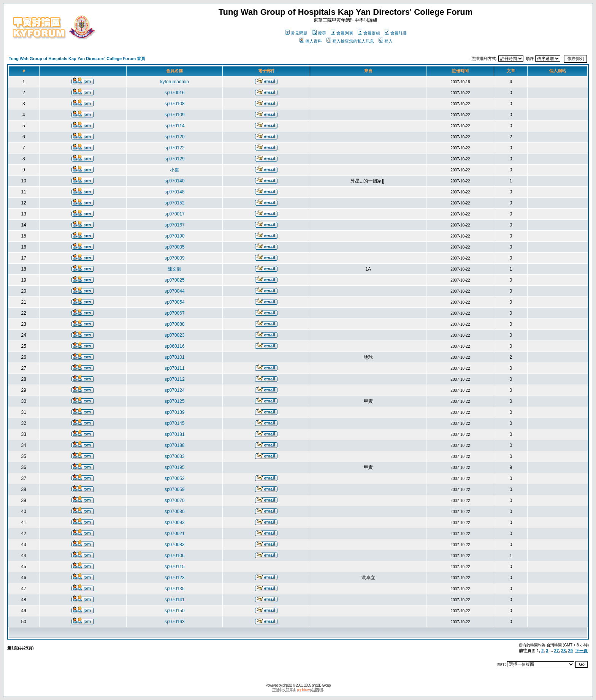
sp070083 (175, 545)
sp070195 (175, 467)
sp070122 (175, 148)
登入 (386, 41)
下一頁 (581, 651)
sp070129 (175, 159)
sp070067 (175, 313)
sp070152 (175, 203)
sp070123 (175, 578)
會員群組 (369, 33)
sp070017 (175, 214)
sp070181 (175, 434)
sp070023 (175, 335)
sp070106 (175, 556)
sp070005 (175, 247)
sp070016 (175, 93)
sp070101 (175, 357)
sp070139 (175, 412)
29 (571, 651)
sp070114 (175, 126)
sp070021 (175, 534)
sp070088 (175, 324)
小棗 (174, 170)
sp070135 (175, 589)
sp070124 (175, 390)
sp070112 (175, 379)
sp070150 (175, 611)
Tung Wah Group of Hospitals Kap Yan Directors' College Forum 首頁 (77, 59)
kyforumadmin (175, 82)
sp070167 (175, 225)
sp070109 (175, 115)
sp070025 (175, 280)
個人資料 (311, 41)
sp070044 (175, 291)
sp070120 (175, 137)
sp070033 (175, 456)
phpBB (287, 685)
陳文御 (174, 269)
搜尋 (319, 33)
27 (556, 651)
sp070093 (175, 523)
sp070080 (175, 512)
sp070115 (175, 567)
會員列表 (342, 33)
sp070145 (175, 423)
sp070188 (175, 445)
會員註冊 (396, 33)
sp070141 (175, 600)
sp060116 (175, 346)
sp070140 (175, 181)
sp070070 (175, 500)
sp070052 (175, 478)
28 (563, 651)
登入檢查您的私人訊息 (350, 41)
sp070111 (175, 368)
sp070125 (175, 401)
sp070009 (175, 258)
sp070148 (175, 192)
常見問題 (296, 33)
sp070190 (175, 236)
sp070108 (175, 104)
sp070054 (175, 302)
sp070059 (175, 489)
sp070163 (175, 622)
